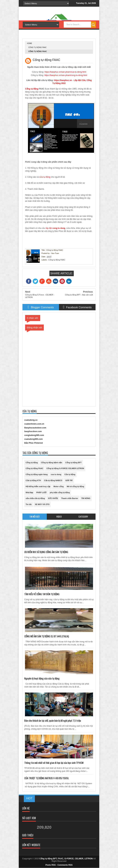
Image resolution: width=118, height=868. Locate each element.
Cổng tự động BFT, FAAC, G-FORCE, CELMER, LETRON (66, 859)
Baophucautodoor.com (35, 428)
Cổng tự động (32, 89)
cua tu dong (56, 474)
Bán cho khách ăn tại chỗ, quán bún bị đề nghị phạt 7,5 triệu (53, 720)
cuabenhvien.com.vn (34, 424)
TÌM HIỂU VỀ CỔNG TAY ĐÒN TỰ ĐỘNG (42, 594)
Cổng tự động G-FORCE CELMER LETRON (65, 468)
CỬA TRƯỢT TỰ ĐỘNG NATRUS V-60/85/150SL (47, 778)
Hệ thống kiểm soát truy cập (38, 486)
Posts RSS (51, 865)
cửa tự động (45, 177)
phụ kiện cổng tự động (60, 492)
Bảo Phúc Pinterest (34, 443)
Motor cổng (58, 486)
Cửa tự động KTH (33, 480)
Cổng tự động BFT (73, 463)
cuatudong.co (31, 420)
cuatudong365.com (33, 439)
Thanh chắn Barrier (70, 498)
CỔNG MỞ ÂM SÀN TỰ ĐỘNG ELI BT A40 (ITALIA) (47, 636)
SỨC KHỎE (53, 498)
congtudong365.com (34, 435)
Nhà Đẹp (29, 492)
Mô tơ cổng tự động (75, 486)
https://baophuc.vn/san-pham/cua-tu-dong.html (65, 72)
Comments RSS (65, 865)
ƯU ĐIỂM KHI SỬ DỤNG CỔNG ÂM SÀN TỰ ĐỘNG (46, 552)
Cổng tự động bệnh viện (51, 463)
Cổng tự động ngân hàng (37, 474)
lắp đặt (55, 228)
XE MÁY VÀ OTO (42, 504)
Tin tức (29, 504)
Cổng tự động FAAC (37, 47)
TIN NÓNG (86, 498)
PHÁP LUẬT (42, 492)
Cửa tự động (70, 474)
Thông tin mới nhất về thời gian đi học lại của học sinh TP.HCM (54, 763)
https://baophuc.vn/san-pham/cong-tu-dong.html (66, 75)
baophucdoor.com (33, 431)
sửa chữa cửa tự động (35, 498)
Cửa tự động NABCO (53, 480)
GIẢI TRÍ (69, 480)
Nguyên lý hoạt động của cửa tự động (42, 678)
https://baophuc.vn (63, 80)
